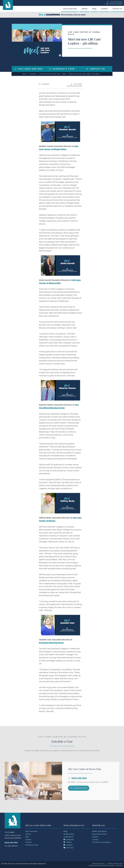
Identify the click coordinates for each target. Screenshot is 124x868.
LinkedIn (68, 845)
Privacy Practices (115, 864)
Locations (33, 74)
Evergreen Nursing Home (51, 643)
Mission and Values (99, 831)
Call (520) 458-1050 (28, 69)
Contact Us (117, 9)
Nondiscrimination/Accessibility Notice (106, 866)
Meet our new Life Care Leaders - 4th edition (84, 74)
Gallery (84, 9)
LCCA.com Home (115, 2)
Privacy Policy (99, 864)
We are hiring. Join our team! (62, 15)
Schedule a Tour (62, 69)
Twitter (68, 842)
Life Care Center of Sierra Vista (50, 74)
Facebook (69, 840)
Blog (94, 9)
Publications (68, 837)
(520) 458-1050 (79, 783)
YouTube (69, 848)
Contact (28, 842)
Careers (104, 9)
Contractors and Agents (101, 842)
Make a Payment (114, 4)
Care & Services (70, 9)
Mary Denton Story (100, 834)
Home (25, 74)
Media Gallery (69, 834)
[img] (15, 69)
